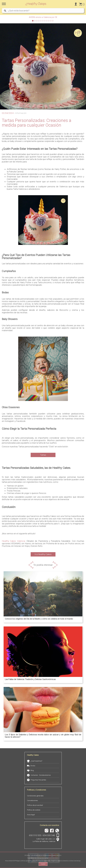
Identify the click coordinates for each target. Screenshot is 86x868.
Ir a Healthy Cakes (43, 554)
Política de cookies (34, 810)
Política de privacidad (35, 805)
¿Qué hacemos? (36, 761)
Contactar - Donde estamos (41, 775)
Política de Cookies (53, 858)
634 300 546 (49, 835)
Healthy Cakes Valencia (13, 541)
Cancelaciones (32, 800)
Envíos (33, 766)
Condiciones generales (35, 796)
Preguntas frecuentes (38, 780)
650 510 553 (35, 835)
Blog (32, 770)
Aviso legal (31, 815)
